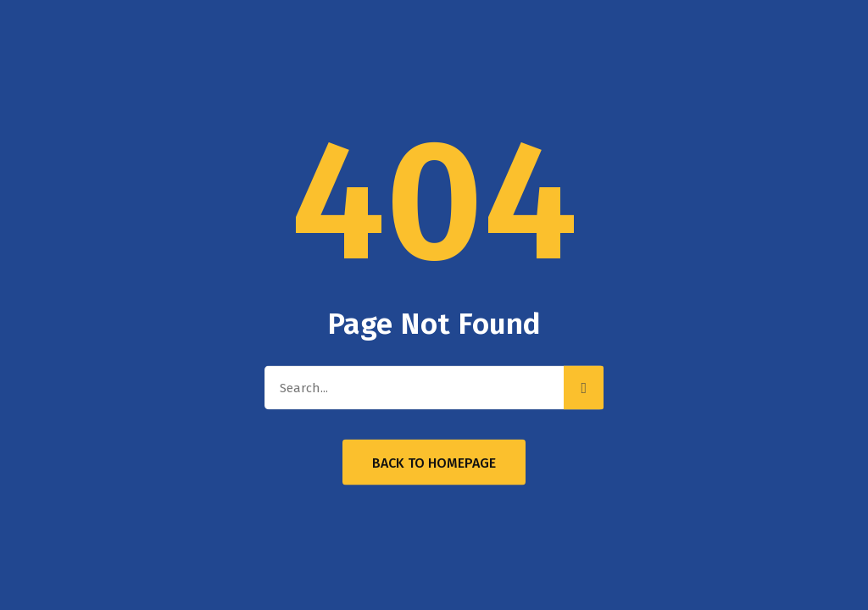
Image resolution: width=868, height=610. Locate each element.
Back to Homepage (434, 463)
